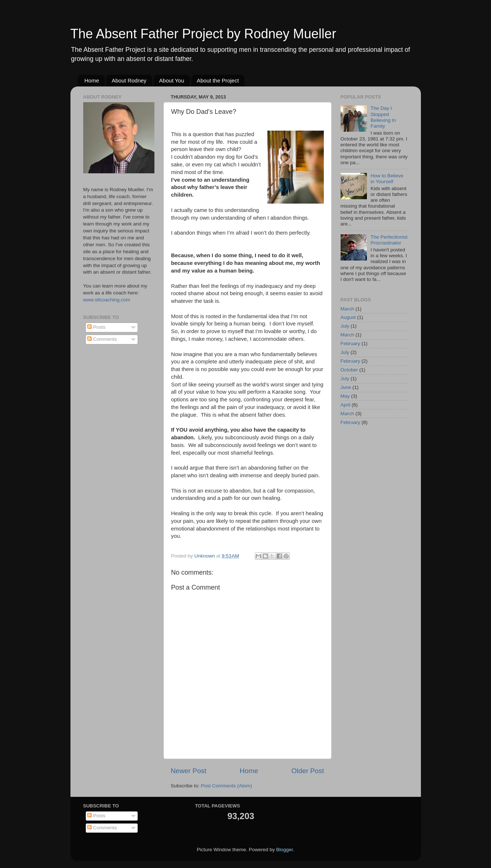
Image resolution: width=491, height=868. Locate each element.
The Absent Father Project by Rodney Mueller (203, 34)
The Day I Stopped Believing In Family (383, 117)
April (346, 405)
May (345, 396)
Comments (102, 339)
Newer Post (189, 771)
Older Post (308, 771)
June (346, 387)
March (348, 309)
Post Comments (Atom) (226, 786)
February (350, 344)
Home (92, 80)
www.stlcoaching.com (107, 300)
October (349, 370)
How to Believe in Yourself (387, 179)
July (345, 326)
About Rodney (129, 80)
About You (172, 80)
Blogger (285, 850)
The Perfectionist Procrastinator (389, 240)
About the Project (218, 80)
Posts (96, 327)
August (348, 317)
